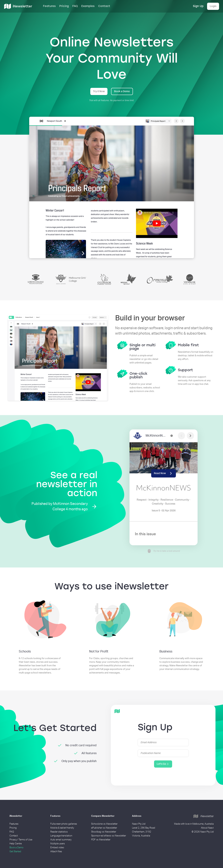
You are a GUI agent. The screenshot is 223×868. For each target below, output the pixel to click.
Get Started (15, 852)
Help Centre (16, 844)
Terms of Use (25, 840)
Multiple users (58, 844)
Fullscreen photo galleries (64, 824)
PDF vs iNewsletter (101, 840)
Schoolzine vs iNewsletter (104, 824)
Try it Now (99, 91)
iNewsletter (204, 816)
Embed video (57, 848)
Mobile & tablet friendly (62, 828)
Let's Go (163, 764)
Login (213, 6)
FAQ (75, 6)
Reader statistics (59, 832)
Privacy (13, 840)
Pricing (64, 6)
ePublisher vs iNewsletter (104, 828)
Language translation (61, 836)
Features (49, 6)
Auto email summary (61, 840)
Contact (104, 6)
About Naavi (207, 828)
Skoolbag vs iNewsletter (104, 832)
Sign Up (198, 6)
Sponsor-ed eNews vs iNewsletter (109, 836)
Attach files (56, 852)
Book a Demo (122, 91)
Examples (88, 6)
